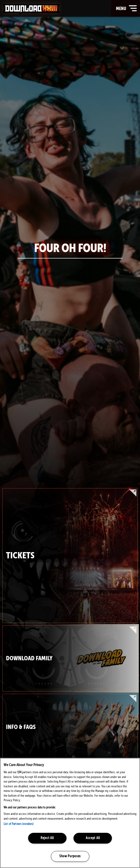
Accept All (93, 838)
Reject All (47, 838)
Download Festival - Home (31, 9)
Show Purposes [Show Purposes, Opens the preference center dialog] (70, 856)
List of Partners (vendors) (18, 824)
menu (127, 8)
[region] (70, 813)
